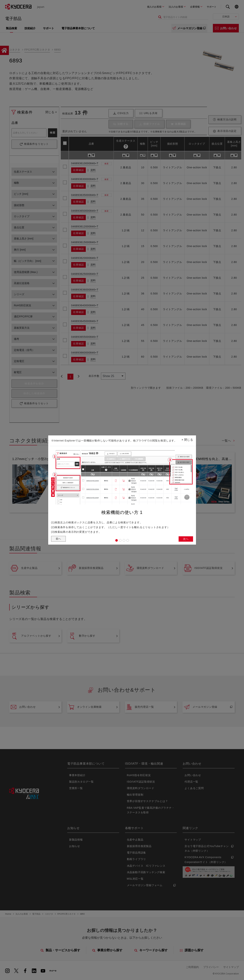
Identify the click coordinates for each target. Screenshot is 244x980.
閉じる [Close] (187, 439)
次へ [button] (185, 539)
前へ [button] (59, 539)
